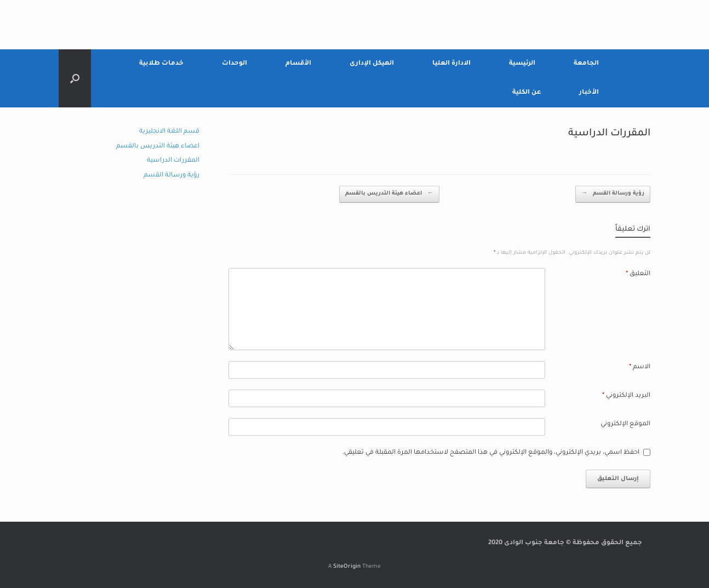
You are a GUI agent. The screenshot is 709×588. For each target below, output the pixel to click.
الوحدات (235, 64)
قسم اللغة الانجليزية (169, 132)
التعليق (638, 274)
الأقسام (298, 64)
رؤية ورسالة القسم (613, 194)
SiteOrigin (347, 567)
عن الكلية (527, 93)
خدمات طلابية (161, 64)
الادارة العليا (451, 64)
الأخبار (589, 93)
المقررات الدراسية (173, 161)
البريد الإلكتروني (626, 396)
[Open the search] (75, 78)
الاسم (640, 367)
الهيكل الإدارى (372, 64)
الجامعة (586, 64)
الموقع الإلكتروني (625, 424)
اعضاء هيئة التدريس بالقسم (389, 194)
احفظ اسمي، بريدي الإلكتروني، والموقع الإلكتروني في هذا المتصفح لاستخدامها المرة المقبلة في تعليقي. (491, 453)
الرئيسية (522, 64)
